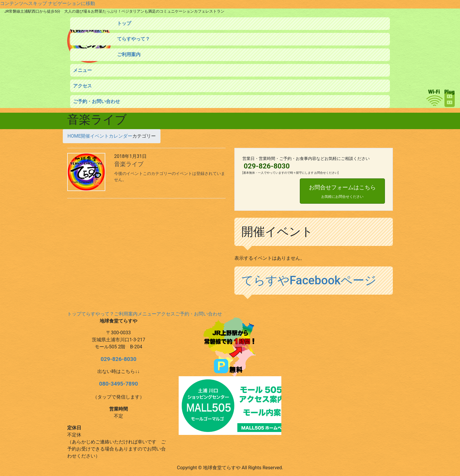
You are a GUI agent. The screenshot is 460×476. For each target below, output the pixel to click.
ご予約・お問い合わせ (199, 314)
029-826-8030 (119, 359)
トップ (74, 314)
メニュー (147, 314)
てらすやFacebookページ (309, 280)
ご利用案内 (126, 314)
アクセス (166, 314)
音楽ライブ (129, 164)
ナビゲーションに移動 (72, 3)
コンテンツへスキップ (23, 3)
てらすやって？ (98, 314)
